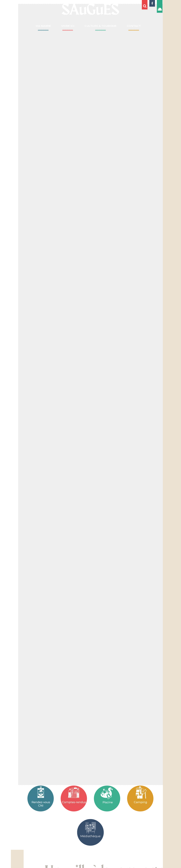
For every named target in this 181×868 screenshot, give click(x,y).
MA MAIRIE (43, 26)
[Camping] (140, 798)
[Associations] (107, 798)
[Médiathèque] (90, 832)
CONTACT (134, 26)
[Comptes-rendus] (74, 798)
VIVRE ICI (68, 26)
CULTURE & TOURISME (101, 26)
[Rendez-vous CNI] (41, 798)
